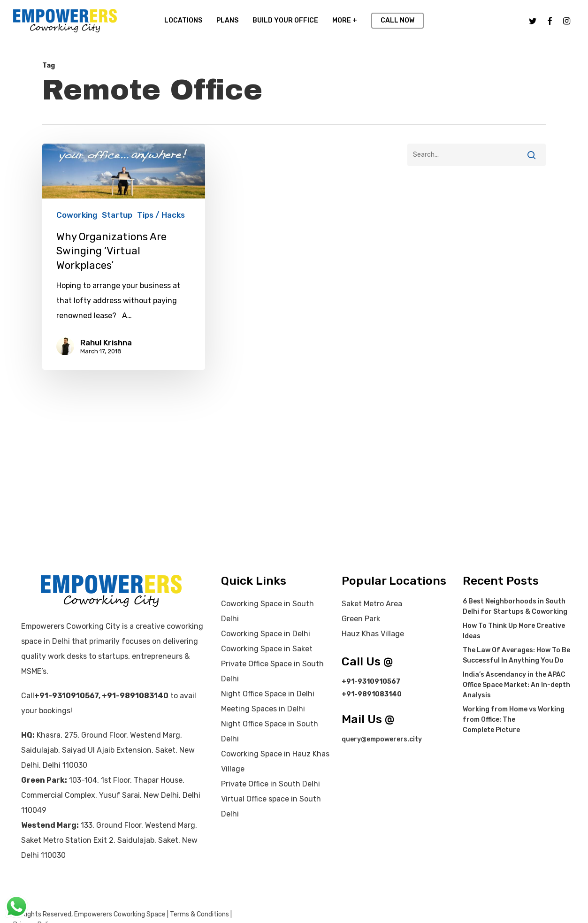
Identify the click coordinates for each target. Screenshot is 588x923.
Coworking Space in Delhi (266, 634)
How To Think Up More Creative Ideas (514, 631)
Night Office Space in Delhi (268, 694)
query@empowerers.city (382, 739)
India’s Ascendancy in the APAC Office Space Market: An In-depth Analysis (516, 685)
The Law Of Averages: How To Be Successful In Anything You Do (516, 655)
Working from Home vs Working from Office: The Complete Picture (514, 720)
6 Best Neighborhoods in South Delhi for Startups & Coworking (515, 606)
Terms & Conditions (199, 914)
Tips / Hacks (161, 215)
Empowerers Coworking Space (120, 914)
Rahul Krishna (106, 343)
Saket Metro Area (372, 604)
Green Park (361, 619)
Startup (117, 215)
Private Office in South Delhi (271, 784)
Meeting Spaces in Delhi (263, 709)
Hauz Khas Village (373, 634)
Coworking (77, 215)
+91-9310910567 (66, 696)
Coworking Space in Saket (267, 649)
